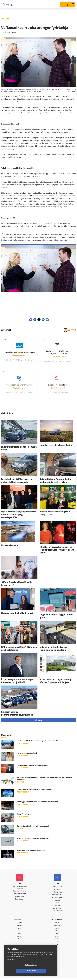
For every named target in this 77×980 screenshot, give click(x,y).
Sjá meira (39, 720)
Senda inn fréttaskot (57, 912)
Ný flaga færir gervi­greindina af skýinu (31, 851)
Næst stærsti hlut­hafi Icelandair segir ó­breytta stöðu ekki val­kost (40, 741)
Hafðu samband (57, 892)
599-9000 (21, 900)
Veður (57, 935)
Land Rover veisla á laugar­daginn (56, 445)
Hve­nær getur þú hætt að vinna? (17, 613)
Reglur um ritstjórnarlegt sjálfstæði (20, 888)
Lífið (20, 932)
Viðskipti (20, 927)
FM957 (57, 941)
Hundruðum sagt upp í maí (27, 753)
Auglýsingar (57, 890)
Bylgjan (57, 938)
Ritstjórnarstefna (57, 895)
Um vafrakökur (57, 909)
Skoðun (20, 935)
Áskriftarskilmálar (57, 898)
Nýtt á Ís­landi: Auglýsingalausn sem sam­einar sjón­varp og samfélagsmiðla (19, 515)
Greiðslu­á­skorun (9, 545)
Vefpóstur (57, 906)
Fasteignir (57, 927)
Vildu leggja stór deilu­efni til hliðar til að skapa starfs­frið (37, 802)
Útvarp (20, 941)
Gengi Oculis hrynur (24, 814)
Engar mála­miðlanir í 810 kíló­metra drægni (33, 826)
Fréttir (20, 924)
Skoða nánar (11, 965)
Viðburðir (57, 932)
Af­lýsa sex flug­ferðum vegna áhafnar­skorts (33, 838)
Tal (57, 946)
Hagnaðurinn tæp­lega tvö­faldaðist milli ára (33, 765)
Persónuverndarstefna (20, 892)
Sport (20, 929)
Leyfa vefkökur (44, 971)
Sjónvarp (20, 938)
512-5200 (59, 887)
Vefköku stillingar (18, 971)
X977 (57, 943)
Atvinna (57, 929)
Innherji (57, 924)
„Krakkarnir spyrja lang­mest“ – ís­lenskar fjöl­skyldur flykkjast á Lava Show (57, 550)
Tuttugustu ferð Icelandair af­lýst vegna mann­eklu (35, 790)
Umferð (57, 903)
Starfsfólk (57, 901)
